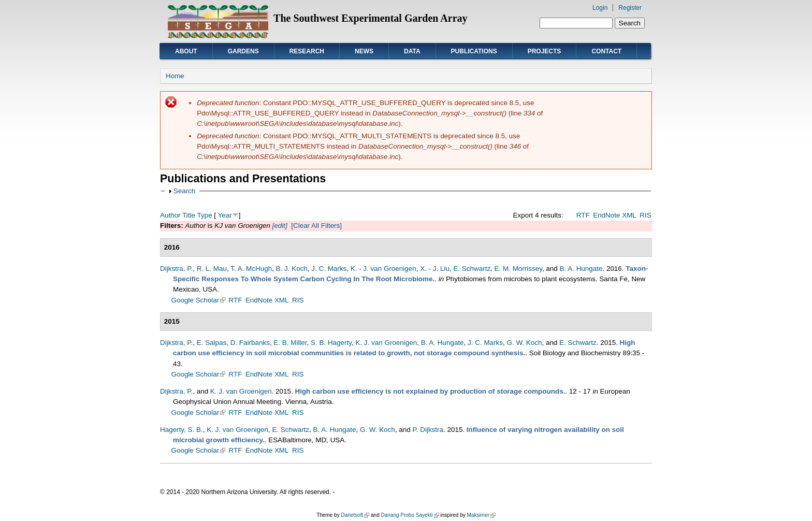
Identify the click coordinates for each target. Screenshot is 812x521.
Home (175, 76)
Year (225, 215)
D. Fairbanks (250, 343)
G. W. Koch (524, 343)
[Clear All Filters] (316, 226)
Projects (545, 51)
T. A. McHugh (251, 269)
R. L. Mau (212, 269)
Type (204, 215)
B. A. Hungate (581, 269)
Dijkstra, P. (176, 269)
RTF (583, 215)
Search (185, 191)
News (364, 51)
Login (600, 8)
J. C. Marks (329, 269)
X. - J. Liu (435, 269)
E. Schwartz (472, 269)
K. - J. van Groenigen (383, 269)
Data (412, 51)
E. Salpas (212, 343)
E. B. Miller (290, 343)
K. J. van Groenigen (386, 343)
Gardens (243, 51)
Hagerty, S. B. (182, 430)
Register (630, 8)
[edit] (279, 226)
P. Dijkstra (428, 430)
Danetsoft (355, 515)
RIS (645, 215)
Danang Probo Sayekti (410, 515)
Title (189, 215)
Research (307, 51)
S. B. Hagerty (331, 343)
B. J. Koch (292, 269)
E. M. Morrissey (518, 269)
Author (170, 215)
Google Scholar (199, 300)
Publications (474, 51)
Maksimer (481, 515)
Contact (606, 51)
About (186, 51)
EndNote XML (615, 215)
